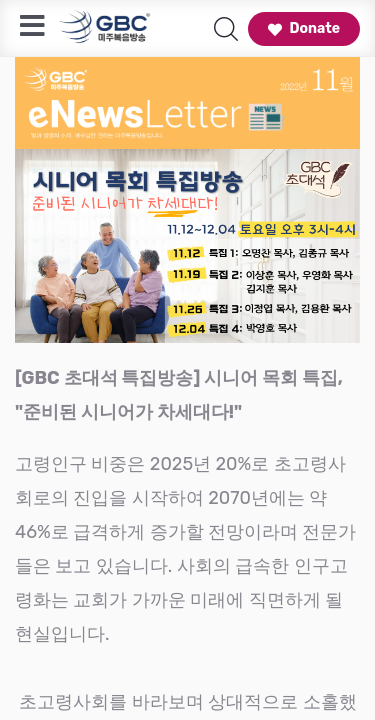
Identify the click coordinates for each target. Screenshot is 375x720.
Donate (304, 28)
